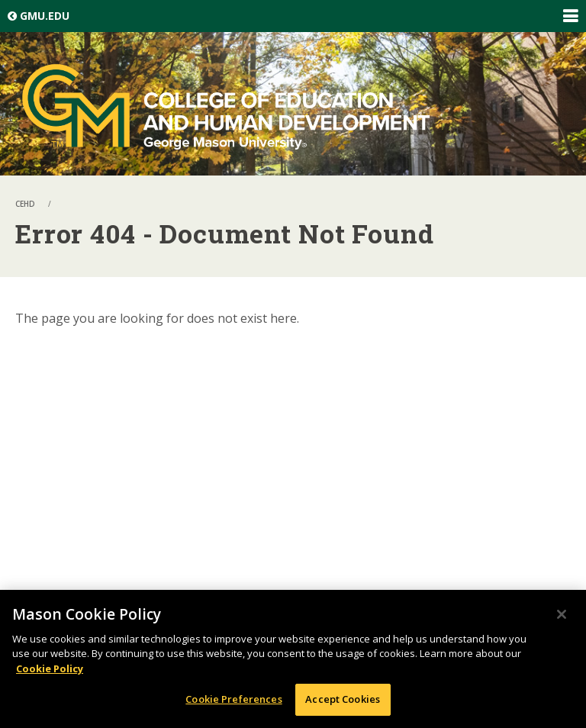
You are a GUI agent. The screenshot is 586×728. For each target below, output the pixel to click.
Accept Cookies (343, 699)
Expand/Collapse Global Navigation (570, 16)
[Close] (562, 614)
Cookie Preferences (233, 699)
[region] (293, 659)
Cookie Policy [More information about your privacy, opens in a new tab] (50, 668)
